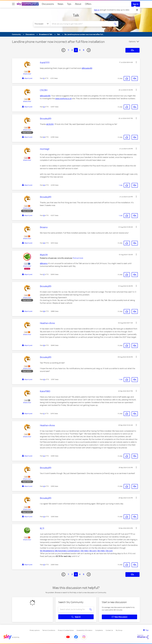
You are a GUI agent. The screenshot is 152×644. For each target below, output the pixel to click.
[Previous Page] (63, 50)
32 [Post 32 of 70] (44, 107)
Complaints (99, 630)
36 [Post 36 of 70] (44, 243)
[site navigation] (13, 4)
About (78, 4)
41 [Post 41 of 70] (44, 414)
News (61, 4)
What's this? (27, 74)
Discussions (48, 4)
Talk (76, 15)
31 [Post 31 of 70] (44, 78)
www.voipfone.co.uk (63, 98)
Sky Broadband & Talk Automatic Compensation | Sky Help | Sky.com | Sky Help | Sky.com (76, 551)
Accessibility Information (84, 630)
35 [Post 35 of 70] (44, 215)
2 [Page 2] (72, 50)
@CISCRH (50, 124)
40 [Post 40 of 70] (44, 379)
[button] (136, 62)
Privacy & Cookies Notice (66, 630)
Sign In (136, 4)
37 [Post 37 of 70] (44, 274)
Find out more (78, 258)
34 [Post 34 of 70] (44, 185)
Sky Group (119, 630)
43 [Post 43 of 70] (44, 486)
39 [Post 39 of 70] (44, 345)
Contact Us (109, 630)
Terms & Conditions (49, 630)
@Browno (44, 263)
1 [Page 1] (68, 50)
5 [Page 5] (84, 50)
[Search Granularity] (42, 24)
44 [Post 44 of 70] (44, 517)
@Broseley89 (87, 68)
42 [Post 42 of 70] (44, 456)
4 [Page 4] (80, 50)
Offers (88, 4)
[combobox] (81, 24)
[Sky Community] (28, 4)
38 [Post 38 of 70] (44, 311)
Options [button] (132, 42)
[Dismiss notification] (137, 10)
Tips (69, 4)
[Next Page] (89, 50)
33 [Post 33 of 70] (44, 137)
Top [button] (147, 630)
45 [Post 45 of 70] (44, 565)
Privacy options (35, 630)
